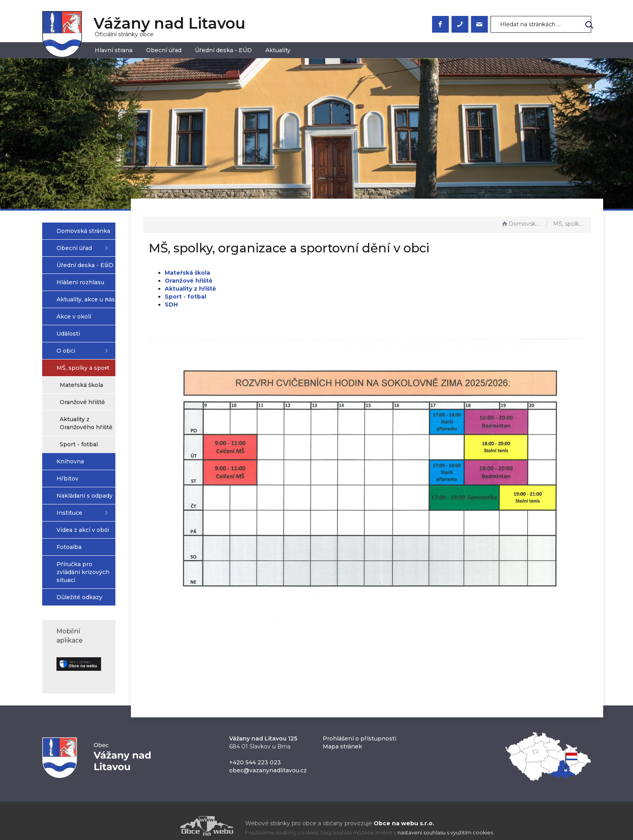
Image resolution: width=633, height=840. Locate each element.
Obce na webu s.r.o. (404, 813)
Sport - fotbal (232, 297)
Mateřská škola (234, 273)
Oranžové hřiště (235, 281)
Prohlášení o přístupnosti (359, 728)
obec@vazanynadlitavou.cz (268, 760)
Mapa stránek (342, 736)
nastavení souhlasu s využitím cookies (445, 822)
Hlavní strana (114, 50)
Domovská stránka (522, 224)
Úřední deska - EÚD (223, 50)
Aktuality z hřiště (237, 289)
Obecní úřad (164, 50)
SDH (218, 305)
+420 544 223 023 (255, 752)
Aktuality (278, 50)
